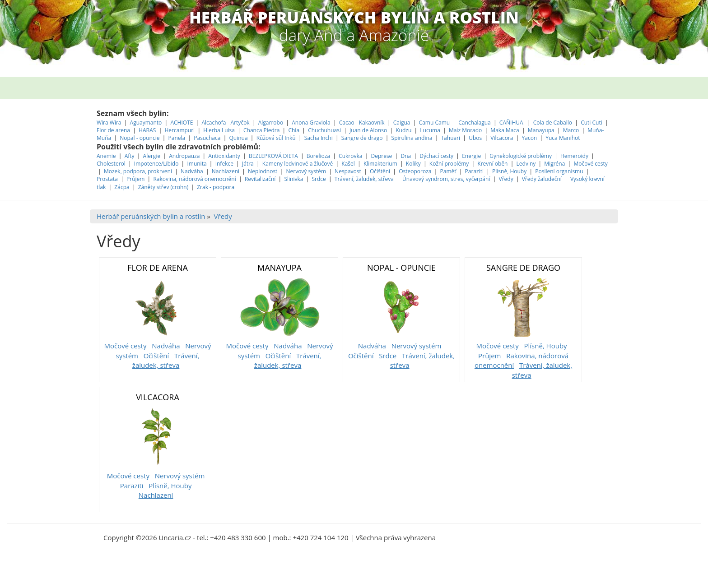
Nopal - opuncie (140, 138)
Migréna (554, 164)
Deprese (381, 156)
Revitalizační (260, 179)
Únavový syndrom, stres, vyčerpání (447, 179)
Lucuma (431, 130)
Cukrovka (350, 156)
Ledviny (526, 164)
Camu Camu (435, 123)
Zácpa (122, 187)
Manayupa (541, 130)
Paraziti (474, 171)
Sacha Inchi (319, 138)
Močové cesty (590, 164)
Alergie (152, 156)
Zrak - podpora (216, 187)
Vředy (506, 179)
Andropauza (184, 156)
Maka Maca (505, 130)
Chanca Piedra (262, 130)
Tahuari (452, 138)
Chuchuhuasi (324, 130)
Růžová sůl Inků (276, 138)
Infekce (224, 164)
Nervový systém (306, 171)
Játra (248, 164)
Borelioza (318, 156)
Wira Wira (110, 123)
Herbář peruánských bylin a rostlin (151, 216)
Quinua (239, 138)
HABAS (147, 130)
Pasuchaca (208, 138)
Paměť (448, 171)
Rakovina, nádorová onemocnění (194, 179)
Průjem (135, 179)
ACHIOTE (182, 123)
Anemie (106, 156)
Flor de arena (114, 130)
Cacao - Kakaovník (362, 123)
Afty (130, 156)
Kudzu (403, 130)
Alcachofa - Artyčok (225, 123)
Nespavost (348, 171)
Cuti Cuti (592, 123)
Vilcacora (502, 138)
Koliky (414, 164)
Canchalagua (475, 123)
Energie (471, 156)
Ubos (475, 138)
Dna (406, 156)
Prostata (107, 179)
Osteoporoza (415, 171)
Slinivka (293, 179)
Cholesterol (111, 164)
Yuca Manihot (563, 138)
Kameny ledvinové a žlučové (298, 164)
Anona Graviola (312, 123)
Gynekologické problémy (521, 156)
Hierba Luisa (220, 130)
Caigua (402, 123)
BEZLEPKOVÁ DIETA (273, 156)
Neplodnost (263, 171)
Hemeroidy (574, 156)
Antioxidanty (224, 156)
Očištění (380, 171)
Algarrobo (272, 123)
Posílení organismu (560, 171)
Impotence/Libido (156, 164)
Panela (178, 138)
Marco (571, 130)
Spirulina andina (412, 138)
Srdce (319, 179)
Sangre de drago (362, 138)
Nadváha (192, 171)
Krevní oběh (492, 164)
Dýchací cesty (437, 156)
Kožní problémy (449, 164)
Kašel (348, 164)
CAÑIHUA (512, 123)
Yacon (530, 138)
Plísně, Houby (509, 171)
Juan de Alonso (369, 130)
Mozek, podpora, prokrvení (138, 171)
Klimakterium (380, 164)
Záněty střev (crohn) (163, 187)
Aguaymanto (146, 123)
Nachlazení (226, 171)
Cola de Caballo (553, 123)
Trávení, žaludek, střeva (364, 179)
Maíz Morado (465, 130)
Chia (294, 130)
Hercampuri (180, 130)
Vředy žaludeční (542, 179)
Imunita (197, 164)
